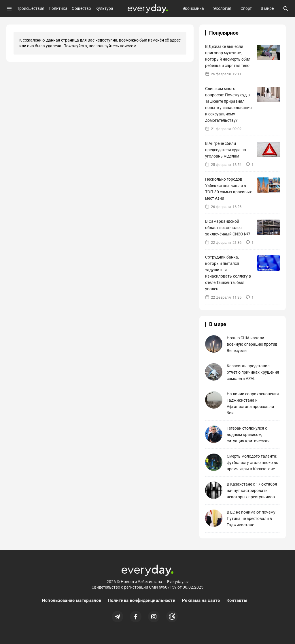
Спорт (246, 8)
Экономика (193, 8)
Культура (104, 8)
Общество (81, 8)
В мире (267, 8)
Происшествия (30, 8)
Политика (58, 8)
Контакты (237, 600)
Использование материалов (72, 600)
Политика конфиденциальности (142, 600)
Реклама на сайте (201, 600)
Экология (222, 8)
